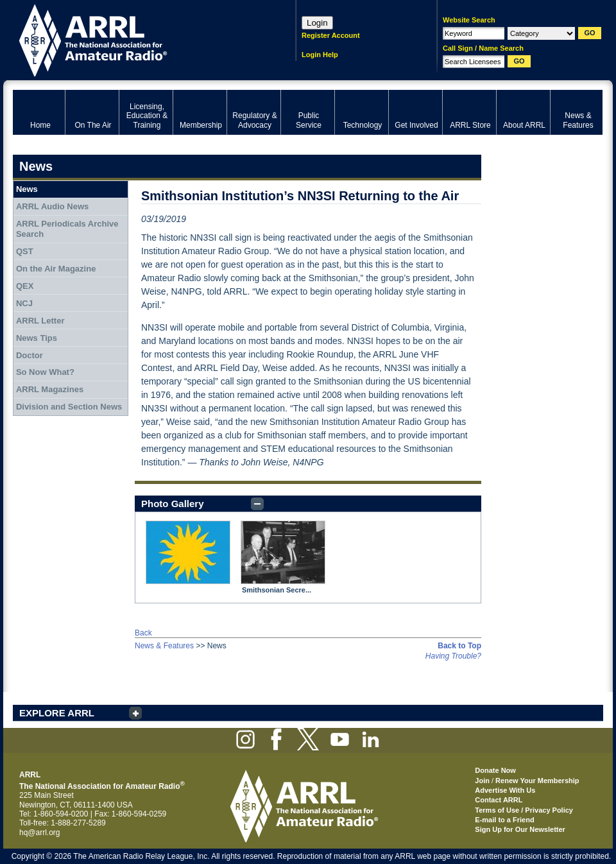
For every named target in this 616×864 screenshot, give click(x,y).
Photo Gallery (173, 504)
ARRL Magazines (50, 389)
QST (25, 251)
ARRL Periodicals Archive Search (67, 229)
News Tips (37, 338)
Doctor (30, 355)
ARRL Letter (40, 321)
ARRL (138, 39)
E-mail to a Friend (504, 820)
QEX (25, 286)
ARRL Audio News (52, 206)
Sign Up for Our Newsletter (520, 829)
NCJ (24, 303)
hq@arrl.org (40, 833)
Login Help (320, 55)
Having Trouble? (453, 656)
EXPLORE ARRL (57, 713)
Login (317, 23)
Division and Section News (69, 407)
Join (482, 781)
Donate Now (495, 770)
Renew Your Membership (537, 781)
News (27, 189)
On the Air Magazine (56, 269)
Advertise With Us (505, 790)
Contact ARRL (499, 800)
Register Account (331, 35)
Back (143, 633)
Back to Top (459, 646)
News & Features (164, 646)
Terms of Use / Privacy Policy (524, 810)
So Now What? (45, 372)
